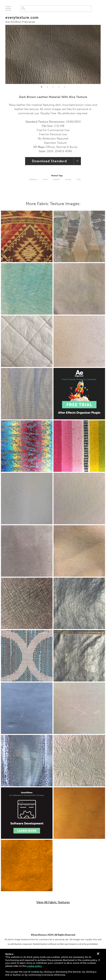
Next (104, 48)
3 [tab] (53, 87)
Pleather (33, 179)
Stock (45, 179)
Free (79, 179)
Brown (68, 179)
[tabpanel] (53, 48)
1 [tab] (42, 87)
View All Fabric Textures (53, 902)
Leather (57, 179)
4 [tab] (59, 87)
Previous (2, 48)
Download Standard (49, 161)
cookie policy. (35, 966)
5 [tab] (65, 87)
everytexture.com (22, 19)
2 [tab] (47, 87)
